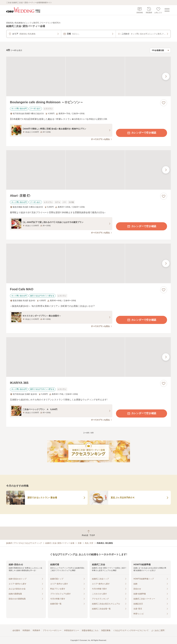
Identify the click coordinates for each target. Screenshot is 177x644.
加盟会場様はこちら (90, 630)
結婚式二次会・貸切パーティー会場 (60, 543)
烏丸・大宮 (89, 543)
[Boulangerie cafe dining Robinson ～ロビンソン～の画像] (88, 76)
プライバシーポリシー (52, 630)
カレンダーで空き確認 (142, 133)
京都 (80, 543)
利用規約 (26, 630)
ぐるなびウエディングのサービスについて (131, 630)
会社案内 (16, 630)
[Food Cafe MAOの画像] (88, 263)
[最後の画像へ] (166, 76)
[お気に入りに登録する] (164, 103)
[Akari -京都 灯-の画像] (88, 170)
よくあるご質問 (158, 630)
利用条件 (36, 630)
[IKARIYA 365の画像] (88, 357)
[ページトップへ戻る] (88, 533)
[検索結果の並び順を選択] (160, 50)
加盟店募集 (106, 630)
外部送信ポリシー (72, 630)
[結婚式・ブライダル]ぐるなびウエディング (24, 543)
